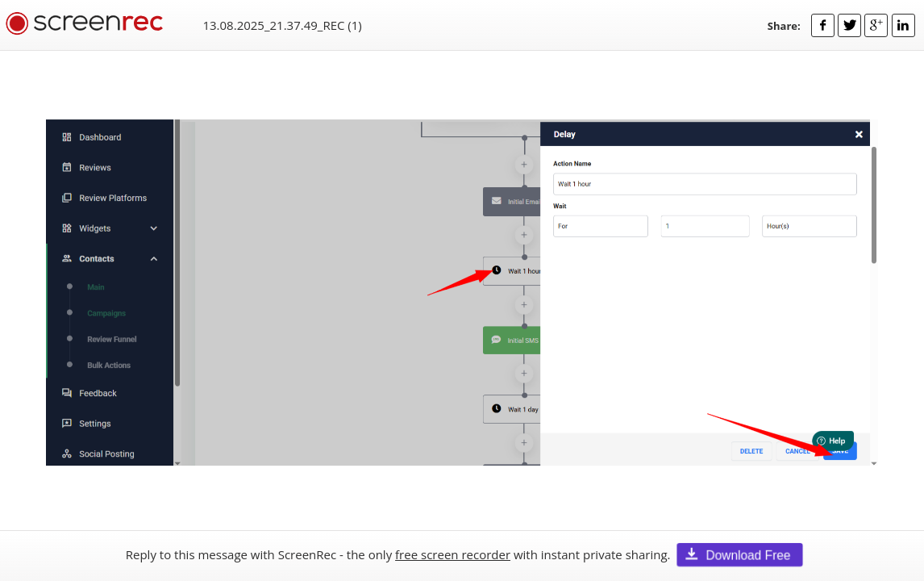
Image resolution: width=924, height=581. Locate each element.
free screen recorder (453, 554)
